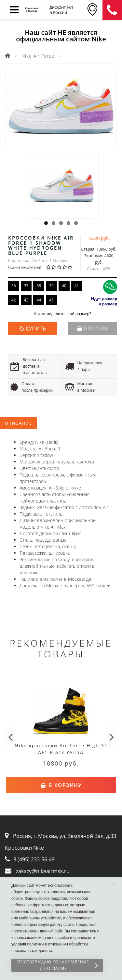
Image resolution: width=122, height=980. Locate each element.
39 (51, 286)
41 (77, 286)
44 (39, 300)
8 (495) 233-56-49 (34, 859)
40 (64, 286)
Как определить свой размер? (63, 314)
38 (39, 286)
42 (14, 300)
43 (26, 300)
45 (51, 300)
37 (26, 286)
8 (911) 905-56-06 (112, 10)
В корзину (93, 328)
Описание (19, 423)
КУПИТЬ (36, 329)
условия (19, 944)
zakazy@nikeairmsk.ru (43, 871)
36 (14, 286)
